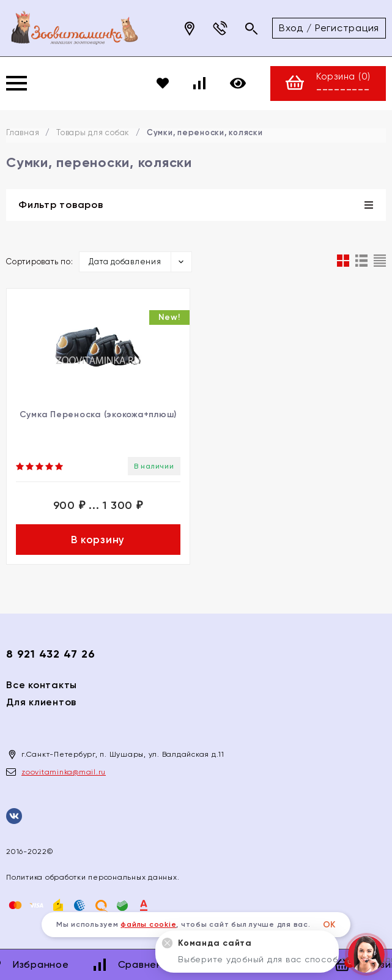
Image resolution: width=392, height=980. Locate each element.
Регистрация (347, 28)
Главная (23, 132)
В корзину (98, 540)
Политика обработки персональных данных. (93, 877)
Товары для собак (93, 132)
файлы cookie (148, 924)
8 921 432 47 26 (50, 654)
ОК (330, 925)
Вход (291, 28)
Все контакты (42, 685)
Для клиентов (41, 702)
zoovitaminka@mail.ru (64, 772)
